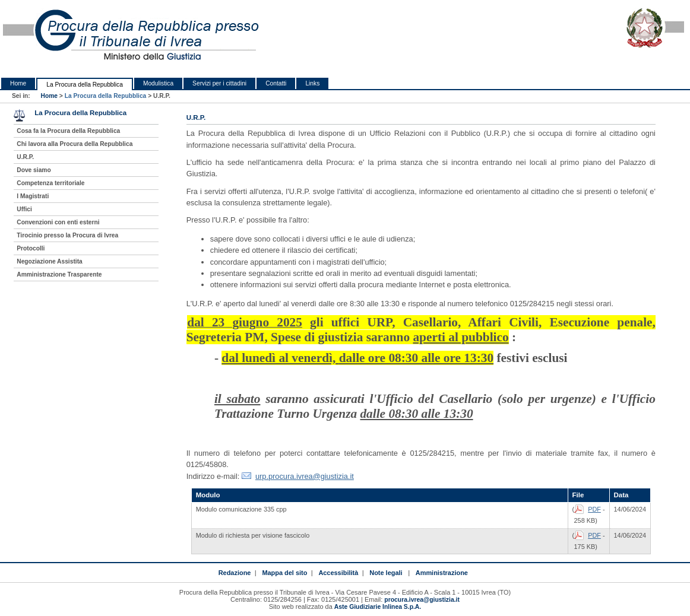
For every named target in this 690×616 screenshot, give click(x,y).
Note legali (386, 573)
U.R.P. (25, 157)
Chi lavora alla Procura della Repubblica (75, 144)
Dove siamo (34, 170)
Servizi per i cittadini (219, 83)
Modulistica (158, 83)
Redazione (235, 573)
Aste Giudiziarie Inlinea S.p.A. (378, 607)
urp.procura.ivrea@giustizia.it (305, 476)
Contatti (276, 83)
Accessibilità (338, 573)
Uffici (24, 209)
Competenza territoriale (50, 183)
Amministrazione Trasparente (59, 274)
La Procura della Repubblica (85, 85)
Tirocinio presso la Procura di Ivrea (67, 235)
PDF (594, 509)
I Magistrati (33, 196)
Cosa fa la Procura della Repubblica (68, 131)
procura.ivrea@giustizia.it (422, 600)
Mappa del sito (284, 573)
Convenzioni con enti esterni (58, 222)
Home (18, 83)
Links (312, 83)
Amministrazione (442, 573)
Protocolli (31, 248)
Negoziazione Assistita (50, 261)
